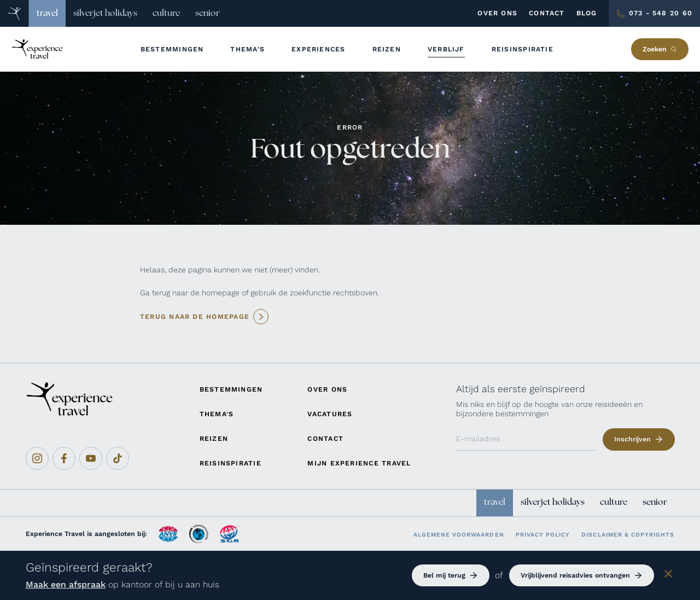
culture (166, 13)
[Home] (14, 13)
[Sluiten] (668, 576)
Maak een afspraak (66, 584)
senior (208, 13)
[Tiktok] (118, 458)
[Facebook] (64, 458)
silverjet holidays (105, 13)
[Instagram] (37, 458)
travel (47, 13)
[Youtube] (91, 458)
